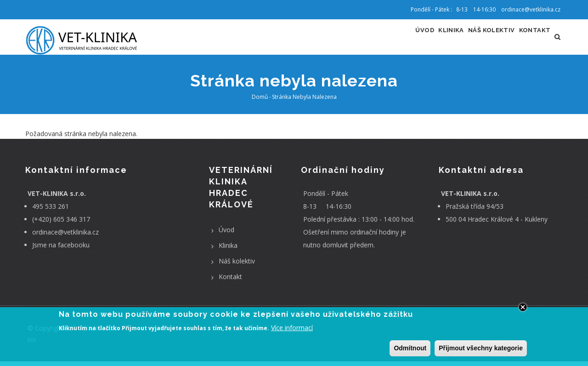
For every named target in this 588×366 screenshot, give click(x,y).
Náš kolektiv (478, 39)
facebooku (74, 249)
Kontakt (530, 39)
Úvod (393, 39)
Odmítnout (410, 349)
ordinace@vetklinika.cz (65, 237)
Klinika (428, 39)
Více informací (292, 329)
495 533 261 (51, 211)
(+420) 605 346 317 (61, 224)
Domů (260, 102)
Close (523, 308)
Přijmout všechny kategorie (481, 349)
